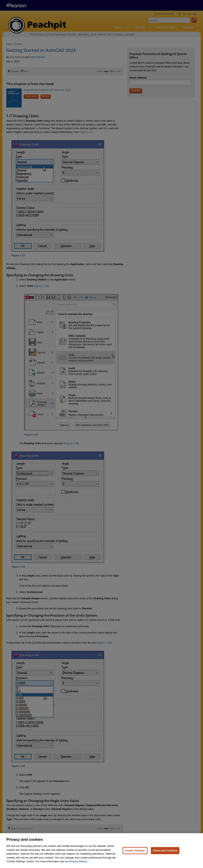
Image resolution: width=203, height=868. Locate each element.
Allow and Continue (165, 850)
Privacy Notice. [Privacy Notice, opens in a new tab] (78, 861)
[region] (101, 851)
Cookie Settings (135, 850)
